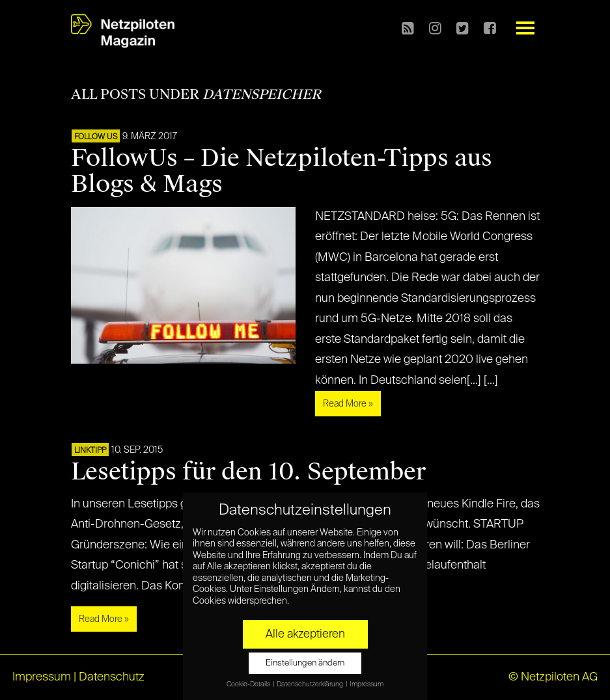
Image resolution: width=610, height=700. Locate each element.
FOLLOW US (96, 137)
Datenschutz (112, 677)
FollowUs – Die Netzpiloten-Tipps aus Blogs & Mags (282, 171)
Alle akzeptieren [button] (305, 634)
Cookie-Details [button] (249, 684)
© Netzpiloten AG (553, 677)
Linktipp (90, 451)
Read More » (348, 404)
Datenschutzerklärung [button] (311, 684)
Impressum (42, 677)
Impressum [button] (367, 684)
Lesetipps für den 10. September (248, 472)
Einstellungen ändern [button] (305, 663)
